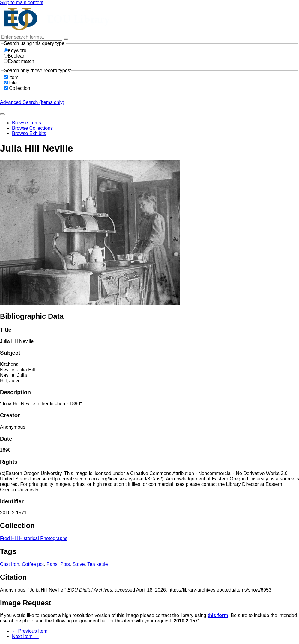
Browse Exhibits (29, 133)
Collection (19, 88)
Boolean (15, 56)
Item (14, 77)
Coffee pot (33, 564)
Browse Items (27, 123)
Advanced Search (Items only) (32, 102)
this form (218, 615)
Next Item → (25, 636)
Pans (52, 564)
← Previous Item (30, 631)
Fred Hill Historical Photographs (34, 538)
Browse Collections (32, 128)
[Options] (66, 39)
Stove (79, 564)
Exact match (19, 61)
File (13, 83)
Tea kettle (97, 564)
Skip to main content (22, 3)
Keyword (15, 50)
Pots (65, 564)
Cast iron (10, 564)
